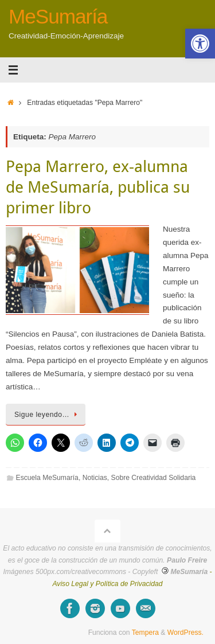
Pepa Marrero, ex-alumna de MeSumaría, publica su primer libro (98, 187)
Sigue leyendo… (48, 415)
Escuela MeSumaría (47, 478)
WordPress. (185, 633)
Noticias (95, 478)
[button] (200, 44)
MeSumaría (58, 17)
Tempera (145, 633)
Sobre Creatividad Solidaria (154, 478)
